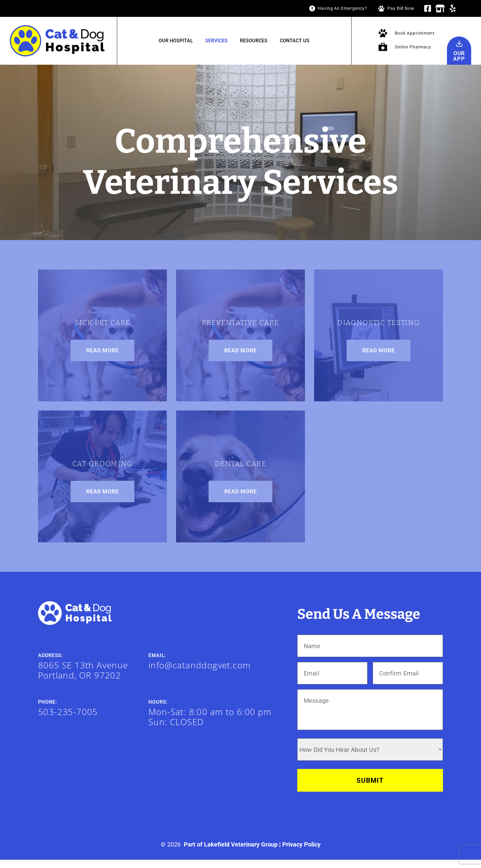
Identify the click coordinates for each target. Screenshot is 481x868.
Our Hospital (176, 41)
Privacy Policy (301, 853)
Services (216, 41)
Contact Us (295, 41)
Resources (254, 41)
